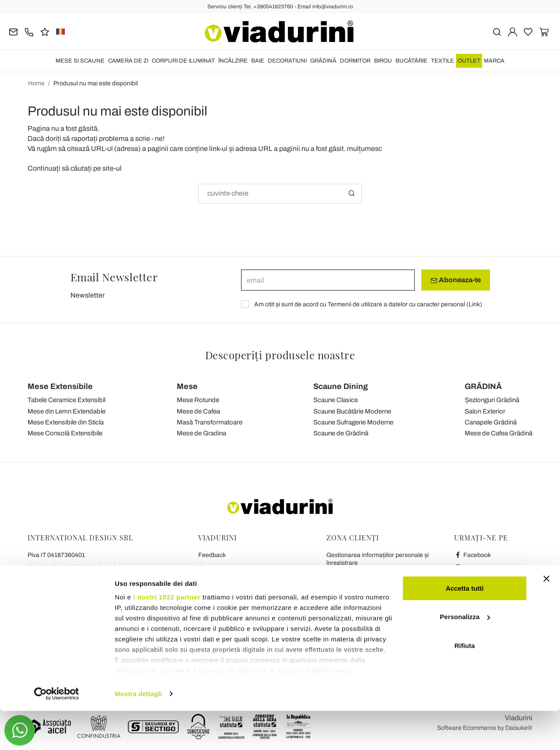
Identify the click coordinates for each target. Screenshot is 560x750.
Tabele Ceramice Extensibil (66, 400)
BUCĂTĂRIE (411, 61)
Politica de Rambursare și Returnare (376, 587)
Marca (494, 61)
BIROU (383, 61)
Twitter (468, 592)
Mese (187, 386)
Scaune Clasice (336, 400)
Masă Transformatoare (210, 422)
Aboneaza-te (456, 280)
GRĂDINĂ (323, 61)
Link (474, 304)
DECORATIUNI (287, 61)
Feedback (212, 555)
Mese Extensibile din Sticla (66, 422)
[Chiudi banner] (546, 618)
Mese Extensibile (60, 386)
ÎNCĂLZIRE (233, 61)
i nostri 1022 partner (167, 636)
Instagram (473, 567)
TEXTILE (443, 61)
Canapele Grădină (491, 422)
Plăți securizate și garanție (362, 600)
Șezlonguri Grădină (492, 400)
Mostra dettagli (138, 733)
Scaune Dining (341, 386)
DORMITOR (355, 61)
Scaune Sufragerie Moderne (353, 422)
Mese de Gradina (201, 433)
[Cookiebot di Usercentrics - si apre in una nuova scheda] (57, 733)
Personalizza (465, 656)
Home (36, 83)
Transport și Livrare (353, 575)
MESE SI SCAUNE (80, 61)
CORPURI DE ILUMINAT (183, 61)
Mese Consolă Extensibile (65, 433)
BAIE (258, 61)
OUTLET (469, 61)
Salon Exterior (485, 411)
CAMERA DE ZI (128, 61)
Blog (205, 567)
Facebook (472, 555)
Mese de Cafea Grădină (499, 433)
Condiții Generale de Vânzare (238, 580)
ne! (160, 138)
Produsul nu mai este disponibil (96, 83)
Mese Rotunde (198, 400)
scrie (143, 138)
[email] (328, 280)
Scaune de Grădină (341, 433)
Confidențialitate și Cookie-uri (238, 592)
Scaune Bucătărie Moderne (352, 411)
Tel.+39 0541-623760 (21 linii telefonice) (82, 567)
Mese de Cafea (198, 411)
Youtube (470, 580)
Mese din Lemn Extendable (66, 411)
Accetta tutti (465, 627)
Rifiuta (465, 685)
